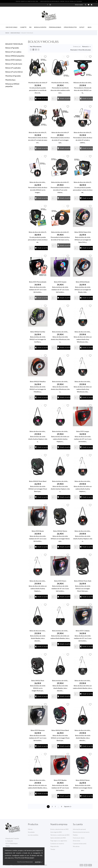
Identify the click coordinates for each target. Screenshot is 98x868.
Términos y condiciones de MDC (60, 835)
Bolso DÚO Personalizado (38, 282)
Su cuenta (78, 824)
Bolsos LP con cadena (13, 52)
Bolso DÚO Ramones (38, 730)
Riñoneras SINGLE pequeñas (12, 85)
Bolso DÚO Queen (60, 282)
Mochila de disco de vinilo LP (38, 83)
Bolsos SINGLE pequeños (15, 56)
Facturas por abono (79, 838)
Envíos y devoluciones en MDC (60, 829)
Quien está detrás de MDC (58, 838)
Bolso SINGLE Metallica (38, 381)
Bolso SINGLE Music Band (38, 481)
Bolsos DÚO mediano (13, 60)
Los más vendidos (33, 835)
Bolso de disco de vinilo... (38, 182)
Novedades (31, 832)
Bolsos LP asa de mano (14, 64)
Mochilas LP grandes (13, 76)
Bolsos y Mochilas (14, 44)
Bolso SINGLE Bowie (83, 282)
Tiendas (53, 849)
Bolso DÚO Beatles (60, 780)
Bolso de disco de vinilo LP (60, 132)
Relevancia (85, 47)
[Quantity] (32, 99)
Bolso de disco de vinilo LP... (38, 132)
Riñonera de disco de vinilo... (83, 83)
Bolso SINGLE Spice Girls (83, 232)
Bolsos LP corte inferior (14, 72)
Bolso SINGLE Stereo (60, 531)
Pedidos (75, 835)
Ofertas (30, 829)
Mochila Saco (10, 80)
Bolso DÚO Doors (60, 581)
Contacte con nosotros (57, 844)
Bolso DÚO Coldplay (83, 631)
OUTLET (82, 27)
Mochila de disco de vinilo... (60, 83)
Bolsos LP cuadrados (13, 68)
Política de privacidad (25, 862)
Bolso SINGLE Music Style (83, 581)
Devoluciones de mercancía (81, 832)
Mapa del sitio (55, 846)
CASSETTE (23, 27)
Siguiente (68, 807)
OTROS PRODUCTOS (70, 27)
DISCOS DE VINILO (12, 27)
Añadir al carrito (41, 99)
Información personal (79, 829)
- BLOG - (90, 27)
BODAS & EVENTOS (40, 27)
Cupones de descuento (80, 844)
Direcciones (77, 841)
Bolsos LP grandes (12, 48)
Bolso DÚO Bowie (38, 531)
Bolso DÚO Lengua (83, 431)
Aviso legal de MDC (56, 832)
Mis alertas (76, 846)
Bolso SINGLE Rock (38, 680)
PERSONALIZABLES (55, 27)
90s (30, 27)
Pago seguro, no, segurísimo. (59, 841)
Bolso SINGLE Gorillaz (38, 332)
